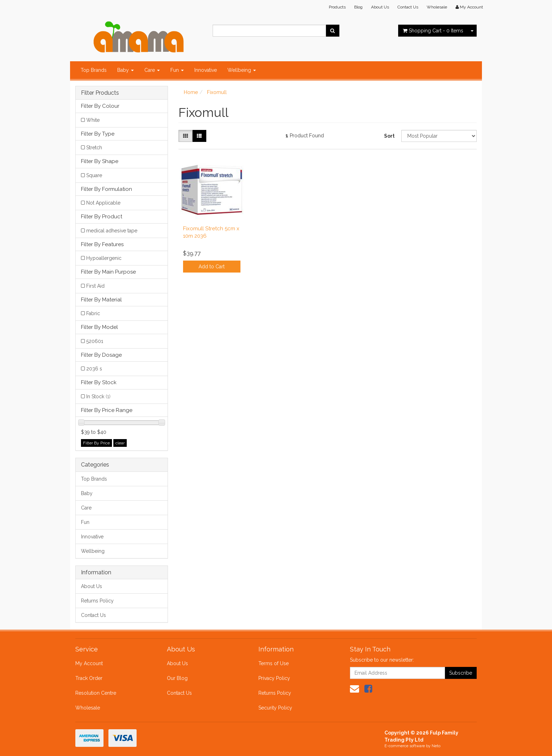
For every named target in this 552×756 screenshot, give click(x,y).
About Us (380, 7)
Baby (126, 70)
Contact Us (408, 7)
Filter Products (100, 93)
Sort (389, 136)
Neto (436, 746)
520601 (95, 341)
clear (120, 443)
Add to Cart (212, 267)
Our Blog (177, 678)
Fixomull (217, 92)
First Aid (95, 286)
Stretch (94, 148)
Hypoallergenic (104, 258)
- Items (433, 31)
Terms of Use (274, 663)
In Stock (98, 396)
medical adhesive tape (112, 231)
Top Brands (94, 70)
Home (191, 92)
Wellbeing (242, 70)
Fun (177, 70)
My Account (89, 663)
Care (152, 70)
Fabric (93, 313)
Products (337, 7)
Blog (358, 7)
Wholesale (437, 7)
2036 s (94, 369)
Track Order (89, 678)
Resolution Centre (96, 693)
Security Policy (275, 708)
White (93, 120)
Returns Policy (97, 601)
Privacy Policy (274, 678)
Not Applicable (103, 203)
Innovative (206, 70)
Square (94, 175)
